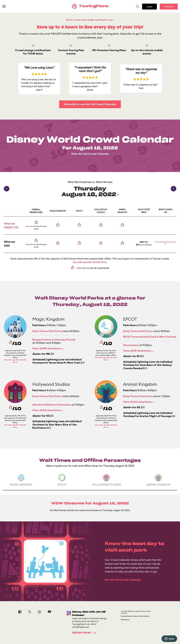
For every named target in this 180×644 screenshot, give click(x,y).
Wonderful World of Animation (52, 405)
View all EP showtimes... (138, 351)
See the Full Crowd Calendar (123, 580)
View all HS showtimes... (48, 410)
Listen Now (85, 633)
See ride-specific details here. (90, 262)
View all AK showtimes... (139, 402)
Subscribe (169, 7)
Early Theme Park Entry (47, 331)
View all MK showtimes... (48, 348)
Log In (149, 7)
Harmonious (131, 345)
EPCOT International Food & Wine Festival (150, 337)
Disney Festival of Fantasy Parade (54, 340)
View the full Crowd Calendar (90, 154)
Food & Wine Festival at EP (165, 243)
